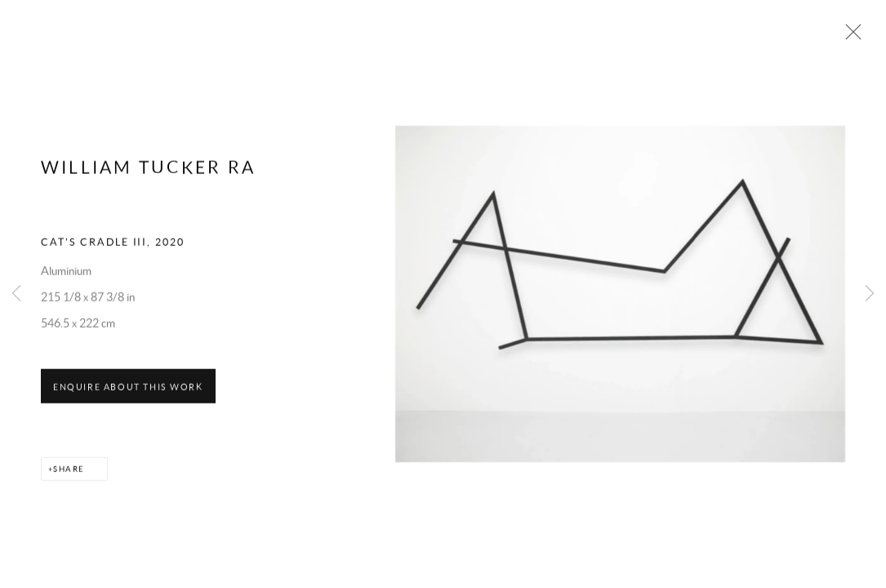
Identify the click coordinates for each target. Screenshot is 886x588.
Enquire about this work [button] (128, 398)
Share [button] (69, 480)
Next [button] (870, 294)
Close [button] (853, 37)
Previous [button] (16, 294)
